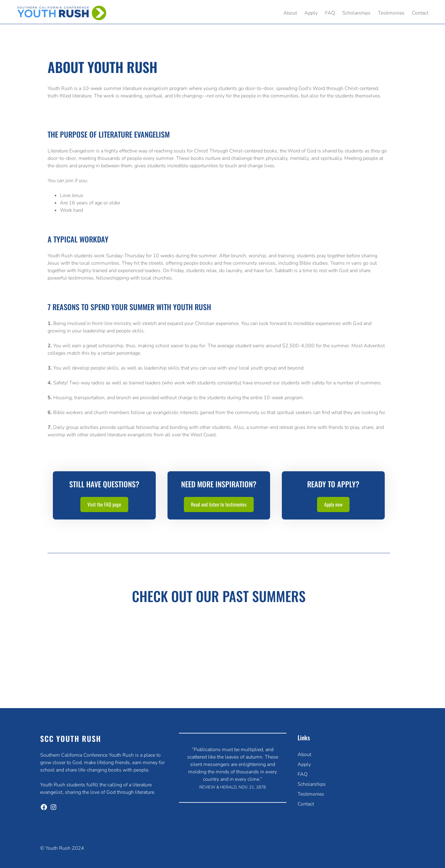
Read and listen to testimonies (219, 504)
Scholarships (312, 784)
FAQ (303, 774)
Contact (306, 804)
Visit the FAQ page (104, 504)
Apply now (333, 504)
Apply (304, 764)
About (304, 755)
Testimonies (311, 794)
